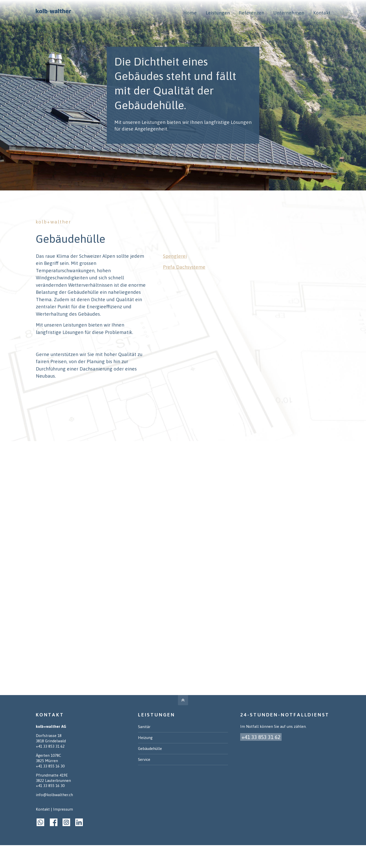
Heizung (145, 738)
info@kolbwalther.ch (54, 795)
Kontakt (43, 809)
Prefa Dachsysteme (184, 267)
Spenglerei (175, 256)
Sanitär (144, 727)
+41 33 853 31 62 (50, 746)
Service (144, 759)
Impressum (63, 809)
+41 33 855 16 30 (50, 766)
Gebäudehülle (150, 749)
